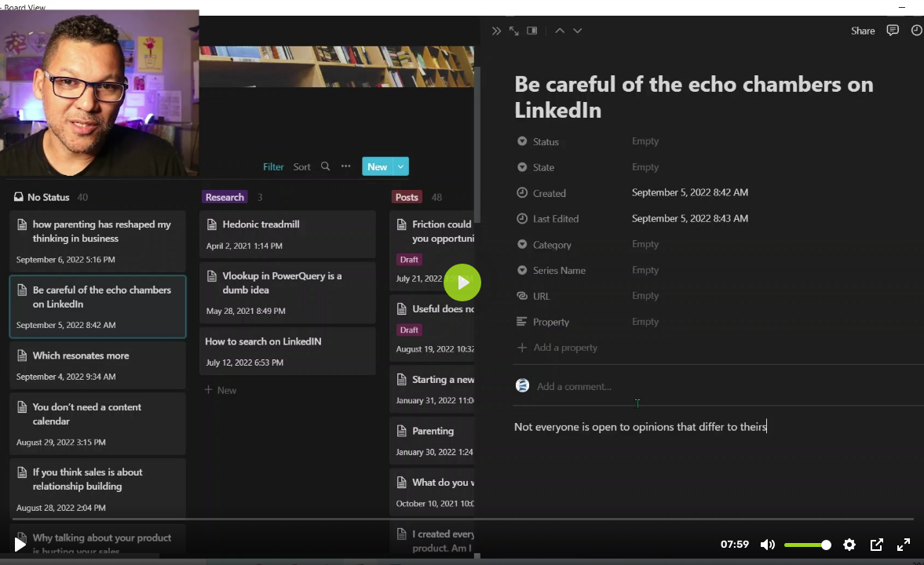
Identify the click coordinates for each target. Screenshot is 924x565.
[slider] (464, 518)
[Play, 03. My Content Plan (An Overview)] (20, 545)
